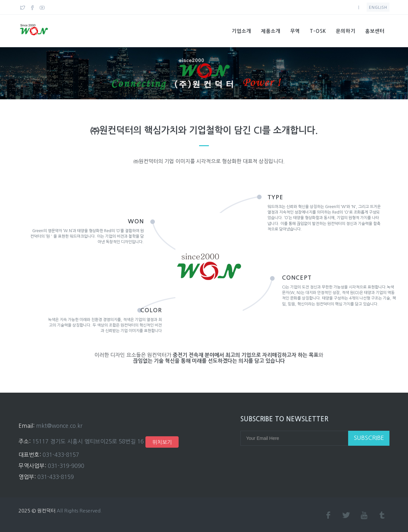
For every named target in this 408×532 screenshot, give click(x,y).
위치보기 (162, 442)
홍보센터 (375, 31)
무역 (295, 31)
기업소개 (241, 31)
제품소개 (271, 31)
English (378, 7)
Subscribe (369, 438)
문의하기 (346, 31)
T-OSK (318, 31)
